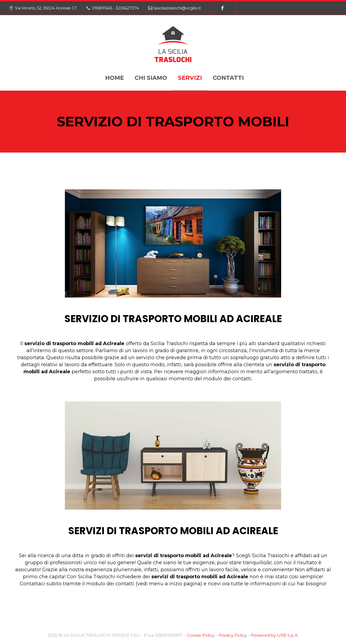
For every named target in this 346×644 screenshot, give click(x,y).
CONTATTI (228, 78)
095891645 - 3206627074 (115, 8)
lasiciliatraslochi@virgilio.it (177, 8)
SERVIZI (190, 78)
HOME (114, 78)
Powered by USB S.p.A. (275, 635)
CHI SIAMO (151, 78)
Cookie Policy (201, 635)
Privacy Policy (233, 635)
